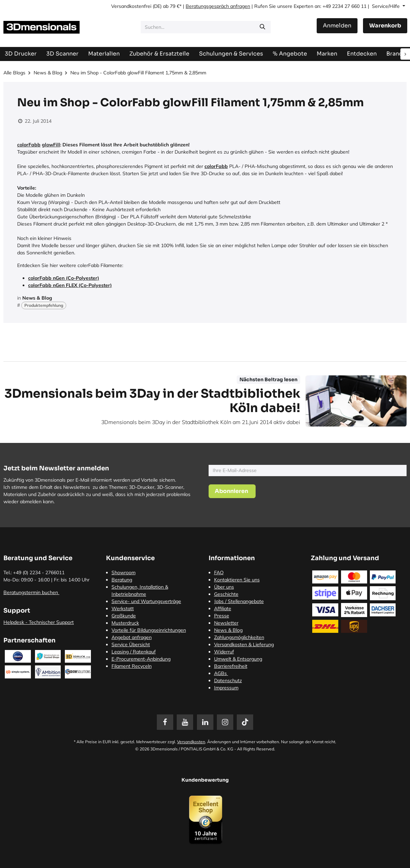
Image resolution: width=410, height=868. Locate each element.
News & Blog (48, 73)
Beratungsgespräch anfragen (218, 6)
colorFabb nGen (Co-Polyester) (64, 278)
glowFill (51, 145)
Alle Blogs (14, 73)
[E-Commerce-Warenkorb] (385, 26)
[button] (232, 491)
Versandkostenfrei (131, 6)
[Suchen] (262, 27)
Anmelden (337, 26)
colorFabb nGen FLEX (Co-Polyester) (70, 285)
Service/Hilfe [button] (386, 6)
